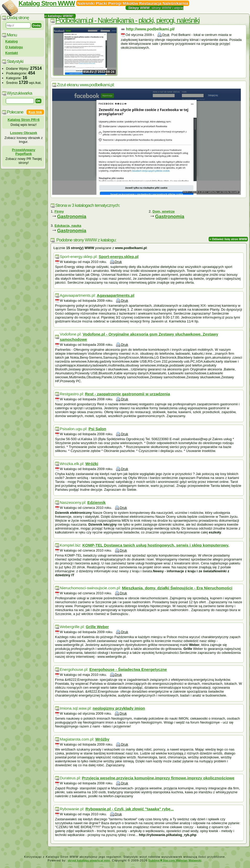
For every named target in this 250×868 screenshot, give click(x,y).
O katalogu (14, 47)
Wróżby (102, 739)
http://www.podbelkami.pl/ (150, 29)
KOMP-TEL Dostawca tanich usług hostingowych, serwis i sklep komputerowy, (156, 545)
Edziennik (96, 502)
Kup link (35, 112)
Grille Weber (97, 627)
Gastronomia (72, 217)
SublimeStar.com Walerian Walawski (175, 860)
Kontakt (12, 53)
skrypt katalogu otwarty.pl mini (89, 860)
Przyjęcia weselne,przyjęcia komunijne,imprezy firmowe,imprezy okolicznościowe (158, 778)
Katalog (12, 41)
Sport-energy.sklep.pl (119, 257)
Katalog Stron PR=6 (24, 120)
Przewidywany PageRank (24, 152)
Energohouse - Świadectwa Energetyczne (128, 669)
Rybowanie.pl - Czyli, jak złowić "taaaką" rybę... (130, 809)
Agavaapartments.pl (115, 295)
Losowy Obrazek (23, 133)
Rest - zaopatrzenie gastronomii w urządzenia (127, 394)
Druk (166, 35)
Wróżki (92, 464)
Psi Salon (97, 429)
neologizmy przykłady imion (119, 708)
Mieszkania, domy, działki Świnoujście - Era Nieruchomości (177, 588)
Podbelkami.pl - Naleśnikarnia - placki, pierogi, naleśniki (127, 20)
